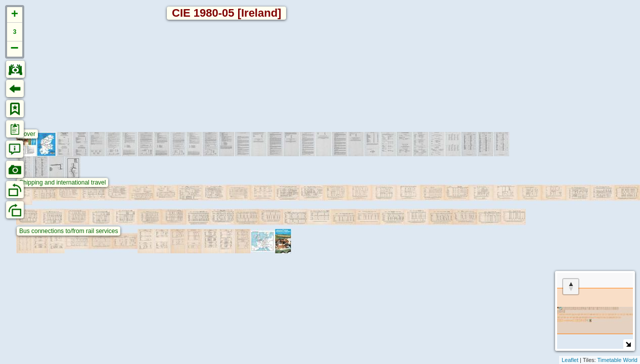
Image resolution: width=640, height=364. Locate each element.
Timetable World (618, 360)
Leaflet (570, 360)
